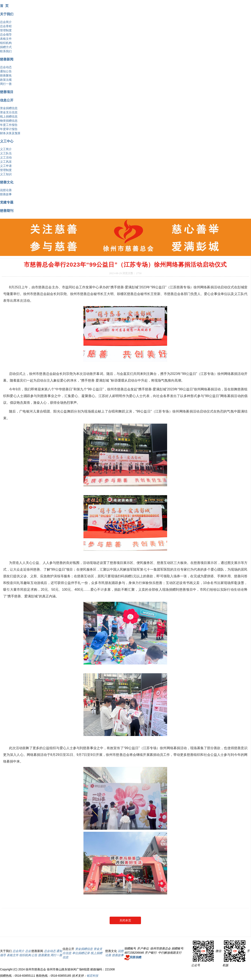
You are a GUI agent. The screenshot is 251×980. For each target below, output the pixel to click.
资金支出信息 (9, 112)
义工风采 (6, 162)
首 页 (4, 6)
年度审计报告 (9, 129)
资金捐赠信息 (9, 108)
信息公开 (7, 100)
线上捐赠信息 (9, 116)
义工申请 (6, 166)
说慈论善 (6, 190)
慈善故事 (6, 194)
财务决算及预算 (10, 133)
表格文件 (6, 39)
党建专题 (7, 202)
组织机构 (6, 43)
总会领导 (6, 34)
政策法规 (6, 80)
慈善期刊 (7, 211)
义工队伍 (6, 153)
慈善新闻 (7, 59)
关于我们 (7, 14)
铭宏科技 (92, 976)
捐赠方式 (6, 47)
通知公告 (6, 71)
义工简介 (6, 149)
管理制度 (6, 30)
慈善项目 (7, 92)
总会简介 (6, 22)
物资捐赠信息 (9, 121)
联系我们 (6, 51)
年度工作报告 (9, 125)
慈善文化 (7, 182)
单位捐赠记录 (81, 953)
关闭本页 (125, 920)
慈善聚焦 (6, 75)
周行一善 (6, 84)
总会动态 (6, 67)
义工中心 (7, 141)
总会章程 (6, 26)
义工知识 (6, 174)
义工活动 (6, 157)
